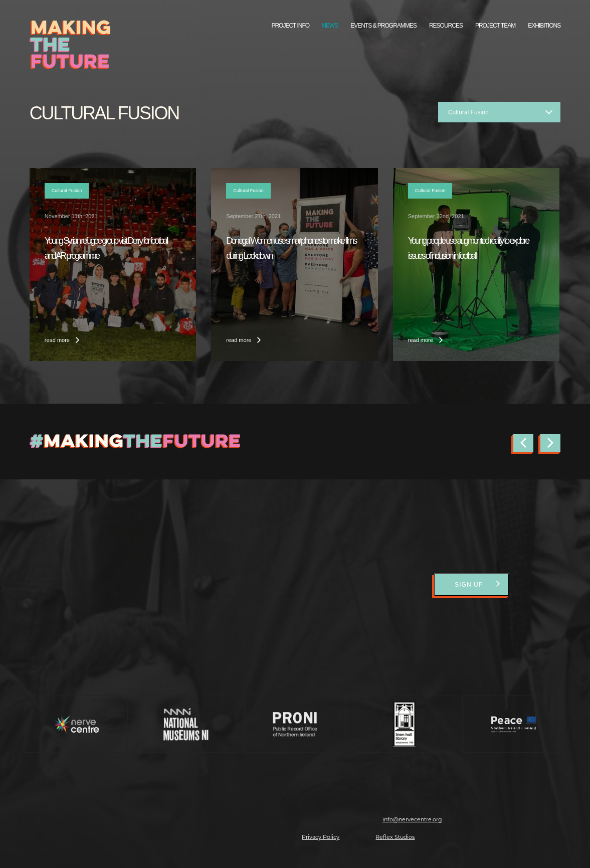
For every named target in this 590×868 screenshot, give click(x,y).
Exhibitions (544, 26)
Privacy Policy (321, 837)
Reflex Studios (395, 837)
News (330, 26)
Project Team (495, 26)
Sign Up (469, 585)
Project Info (290, 26)
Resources (446, 26)
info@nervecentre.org (412, 819)
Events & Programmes (383, 26)
